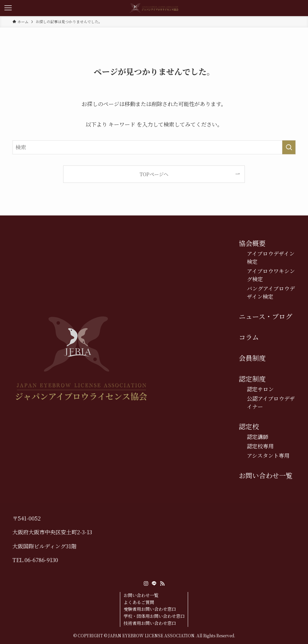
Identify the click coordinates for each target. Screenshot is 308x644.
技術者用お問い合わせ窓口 (150, 623)
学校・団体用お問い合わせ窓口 (154, 616)
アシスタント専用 (268, 456)
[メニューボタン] (8, 8)
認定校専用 (260, 446)
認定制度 (252, 379)
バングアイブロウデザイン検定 (271, 292)
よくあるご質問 (139, 602)
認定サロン (260, 389)
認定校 (249, 426)
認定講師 (258, 437)
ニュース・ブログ (266, 316)
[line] (154, 584)
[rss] (162, 584)
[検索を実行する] (289, 147)
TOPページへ (154, 174)
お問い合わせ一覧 (266, 475)
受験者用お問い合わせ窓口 (150, 609)
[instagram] (146, 584)
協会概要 (252, 243)
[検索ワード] (154, 147)
